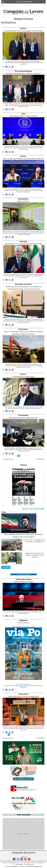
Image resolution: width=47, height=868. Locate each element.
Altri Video (6, 567)
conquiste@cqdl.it (13, 866)
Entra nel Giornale (33, 509)
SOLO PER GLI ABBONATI (23, 684)
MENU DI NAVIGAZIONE (24, 2)
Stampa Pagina (8, 459)
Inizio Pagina (40, 459)
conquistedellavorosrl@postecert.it (34, 866)
